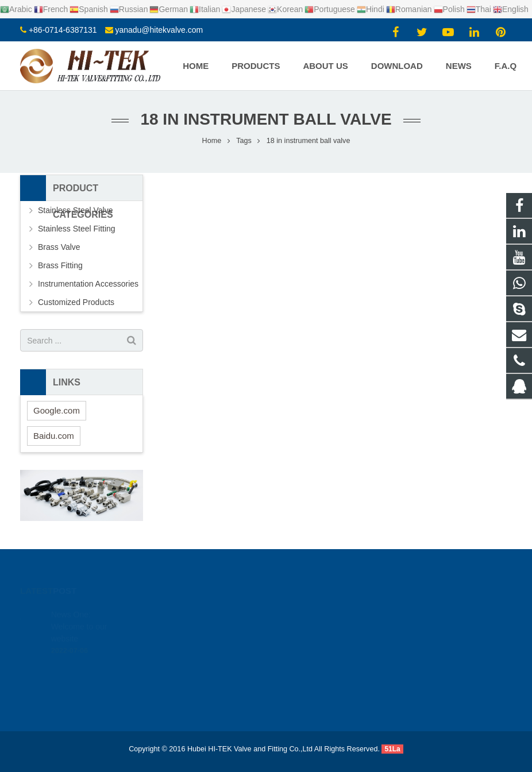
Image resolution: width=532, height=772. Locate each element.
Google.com (57, 410)
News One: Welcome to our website (79, 609)
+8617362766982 (315, 626)
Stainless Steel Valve (75, 210)
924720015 (306, 609)
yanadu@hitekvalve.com (159, 30)
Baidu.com (54, 436)
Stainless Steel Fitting (77, 229)
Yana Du (300, 676)
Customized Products (76, 302)
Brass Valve (59, 247)
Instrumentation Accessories (88, 284)
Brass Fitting (60, 265)
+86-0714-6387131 (63, 30)
